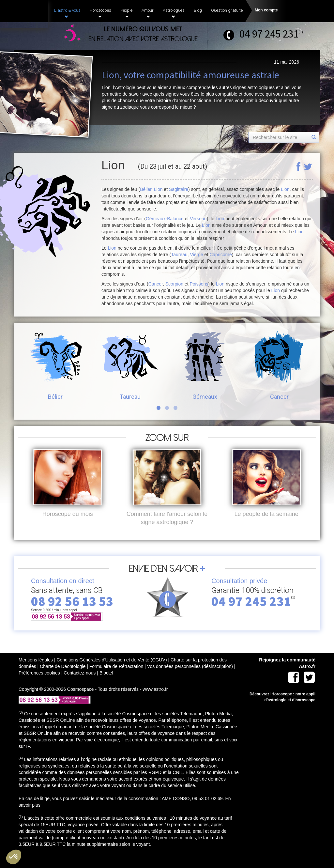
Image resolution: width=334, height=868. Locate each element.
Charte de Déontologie (63, 677)
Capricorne (220, 255)
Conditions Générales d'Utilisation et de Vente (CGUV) (112, 671)
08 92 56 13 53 (72, 612)
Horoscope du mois (68, 525)
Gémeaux (156, 219)
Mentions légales (36, 671)
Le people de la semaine (266, 525)
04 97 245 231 (269, 34)
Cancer (156, 284)
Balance (175, 219)
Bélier (146, 189)
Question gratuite (227, 10)
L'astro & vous (67, 13)
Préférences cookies (39, 684)
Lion (158, 189)
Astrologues (174, 13)
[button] (14, 857)
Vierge (197, 255)
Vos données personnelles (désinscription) (190, 677)
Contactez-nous (80, 684)
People (126, 13)
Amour (148, 13)
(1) (301, 32)
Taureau (179, 255)
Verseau (198, 219)
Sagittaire (179, 189)
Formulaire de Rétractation (116, 677)
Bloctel (106, 684)
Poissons (199, 284)
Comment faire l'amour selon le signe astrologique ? (167, 529)
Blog (198, 10)
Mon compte (266, 10)
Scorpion (174, 284)
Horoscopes (100, 13)
